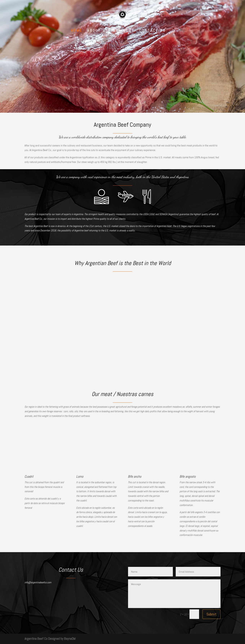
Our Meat (124, 31)
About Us (98, 31)
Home (77, 31)
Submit (212, 614)
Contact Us (153, 31)
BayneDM (70, 639)
